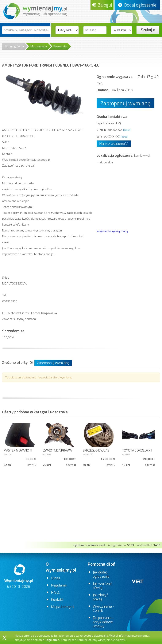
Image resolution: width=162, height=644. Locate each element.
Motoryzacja (39, 46)
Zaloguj (102, 5)
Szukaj (148, 30)
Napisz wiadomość (114, 144)
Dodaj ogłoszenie (137, 5)
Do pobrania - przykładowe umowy (103, 622)
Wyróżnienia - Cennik (104, 608)
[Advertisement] (81, 510)
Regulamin (59, 585)
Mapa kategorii (63, 607)
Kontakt (57, 599)
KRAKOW (88, 454)
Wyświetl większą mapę (112, 231)
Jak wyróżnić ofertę (103, 586)
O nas (56, 578)
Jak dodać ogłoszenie (101, 574)
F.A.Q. (55, 592)
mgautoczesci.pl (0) (109, 123)
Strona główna (14, 46)
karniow (8, 454)
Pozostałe (60, 46)
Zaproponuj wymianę (126, 103)
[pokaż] (127, 130)
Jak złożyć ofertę (101, 597)
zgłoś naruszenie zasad (89, 545)
